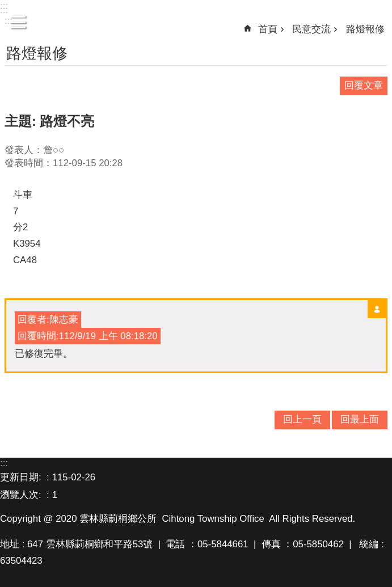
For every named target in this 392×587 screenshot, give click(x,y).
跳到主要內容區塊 (6, 6)
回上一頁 (302, 419)
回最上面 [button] (360, 419)
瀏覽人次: (22, 495)
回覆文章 (364, 85)
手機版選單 (18, 22)
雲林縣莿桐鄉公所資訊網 (196, 23)
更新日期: (22, 477)
